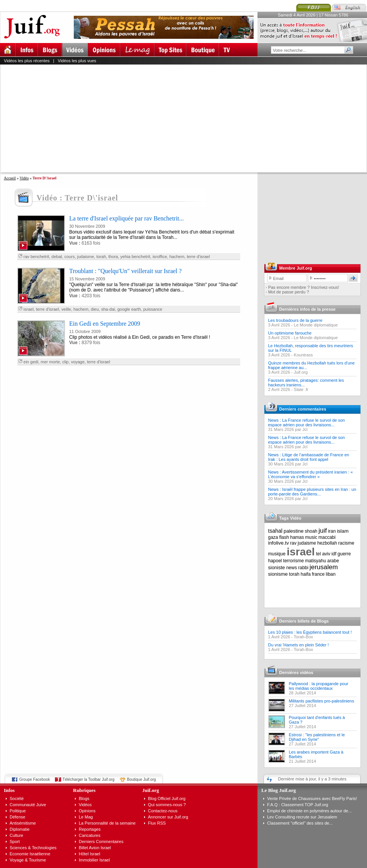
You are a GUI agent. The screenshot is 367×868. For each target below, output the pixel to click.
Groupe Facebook (35, 779)
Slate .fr (301, 389)
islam (343, 531)
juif (323, 531)
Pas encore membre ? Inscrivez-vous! (304, 287)
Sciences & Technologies (33, 848)
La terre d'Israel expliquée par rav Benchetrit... (126, 218)
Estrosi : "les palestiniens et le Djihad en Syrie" (317, 737)
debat (57, 257)
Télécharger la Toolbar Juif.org (89, 779)
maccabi (327, 537)
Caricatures (90, 835)
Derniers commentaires (303, 409)
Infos (9, 790)
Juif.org (301, 372)
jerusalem (324, 567)
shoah (311, 531)
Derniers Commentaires (101, 841)
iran (332, 531)
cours (70, 257)
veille (66, 309)
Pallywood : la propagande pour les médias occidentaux (319, 686)
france (318, 574)
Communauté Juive (28, 805)
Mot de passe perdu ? (289, 292)
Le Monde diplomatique (316, 325)
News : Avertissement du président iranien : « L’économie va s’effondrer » (311, 474)
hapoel (275, 561)
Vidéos (85, 805)
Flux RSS (157, 823)
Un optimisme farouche (290, 333)
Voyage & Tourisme (28, 860)
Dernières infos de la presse (308, 309)
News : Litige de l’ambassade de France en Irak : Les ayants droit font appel (309, 457)
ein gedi (31, 362)
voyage (78, 362)
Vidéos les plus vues (77, 61)
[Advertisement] (148, 118)
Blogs (84, 798)
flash (284, 537)
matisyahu (316, 561)
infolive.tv (279, 543)
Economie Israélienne (30, 854)
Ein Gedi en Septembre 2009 (105, 324)
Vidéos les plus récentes (27, 61)
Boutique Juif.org (142, 779)
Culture (16, 835)
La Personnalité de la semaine (107, 823)
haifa (306, 574)
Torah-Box (303, 637)
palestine (294, 531)
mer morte (50, 362)
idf (334, 554)
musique (277, 554)
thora (113, 257)
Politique (18, 811)
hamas (297, 537)
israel (28, 309)
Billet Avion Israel (95, 848)
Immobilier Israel (94, 860)
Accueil (10, 178)
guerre (344, 554)
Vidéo (24, 178)
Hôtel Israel (90, 854)
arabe (333, 561)
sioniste (277, 567)
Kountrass (304, 355)
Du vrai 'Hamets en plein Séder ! (299, 645)
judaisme (86, 257)
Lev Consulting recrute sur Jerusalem (302, 817)
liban (331, 574)
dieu (95, 309)
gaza (273, 537)
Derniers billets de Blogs (304, 621)
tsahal (275, 531)
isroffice (160, 257)
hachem (177, 257)
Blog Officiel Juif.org (167, 798)
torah (101, 257)
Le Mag (86, 817)
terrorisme (294, 561)
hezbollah (327, 543)
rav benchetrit (36, 257)
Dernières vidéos (296, 673)
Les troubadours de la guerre (295, 320)
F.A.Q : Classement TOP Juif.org (298, 805)
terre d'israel (198, 257)
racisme (346, 543)
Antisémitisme (23, 823)
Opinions (87, 811)
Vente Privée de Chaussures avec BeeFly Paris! (312, 798)
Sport (15, 841)
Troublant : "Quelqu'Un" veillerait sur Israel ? (125, 271)
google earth (129, 309)
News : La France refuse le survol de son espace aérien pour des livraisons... (307, 422)
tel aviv (323, 554)
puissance (153, 309)
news (292, 568)
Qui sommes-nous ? (167, 805)
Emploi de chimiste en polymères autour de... (309, 811)
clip (66, 362)
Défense (17, 817)
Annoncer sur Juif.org (168, 817)
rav (293, 543)
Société (17, 798)
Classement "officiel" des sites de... (300, 823)
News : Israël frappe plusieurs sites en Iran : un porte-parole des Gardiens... (312, 492)
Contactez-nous (163, 811)
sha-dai (108, 309)
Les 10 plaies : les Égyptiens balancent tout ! (310, 632)
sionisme (278, 574)
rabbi (303, 568)
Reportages (90, 829)
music (311, 537)
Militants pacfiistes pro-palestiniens (322, 701)
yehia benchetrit (135, 257)
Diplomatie (20, 829)
